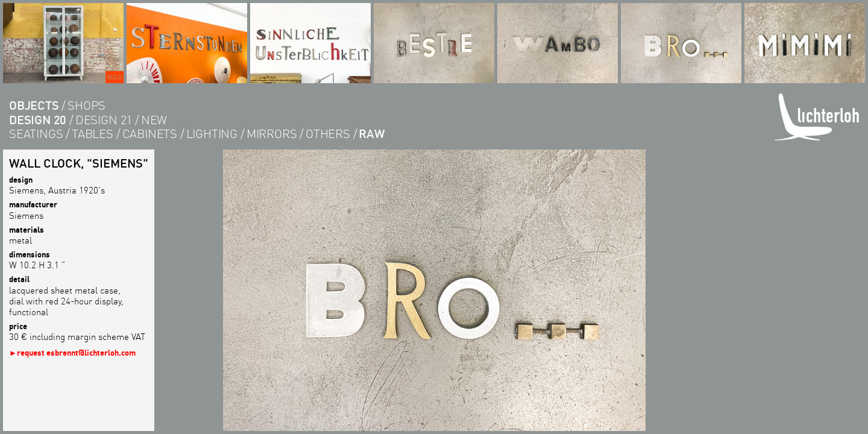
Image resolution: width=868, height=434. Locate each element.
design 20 (38, 120)
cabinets (150, 134)
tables (93, 134)
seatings (36, 134)
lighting (212, 134)
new (154, 120)
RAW (371, 134)
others (328, 134)
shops (86, 105)
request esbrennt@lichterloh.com (76, 352)
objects (34, 105)
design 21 (104, 120)
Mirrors (272, 134)
